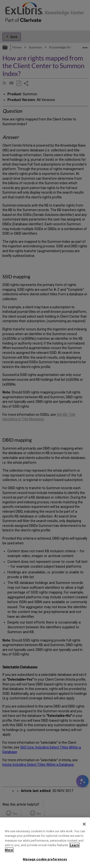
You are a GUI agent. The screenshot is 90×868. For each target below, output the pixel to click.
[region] (45, 843)
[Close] (84, 824)
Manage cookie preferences (45, 859)
